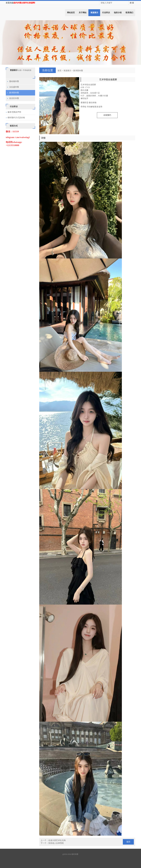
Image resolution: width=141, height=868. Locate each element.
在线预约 (107, 115)
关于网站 (83, 13)
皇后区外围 (14, 98)
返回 (128, 842)
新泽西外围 (78, 71)
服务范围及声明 (14, 112)
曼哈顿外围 (14, 81)
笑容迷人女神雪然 (56, 843)
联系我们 (129, 13)
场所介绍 (118, 13)
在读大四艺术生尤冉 (57, 840)
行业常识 (106, 13)
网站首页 (71, 13)
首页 (59, 71)
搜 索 (132, 3)
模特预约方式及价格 (16, 118)
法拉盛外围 (14, 87)
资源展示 (94, 13)
